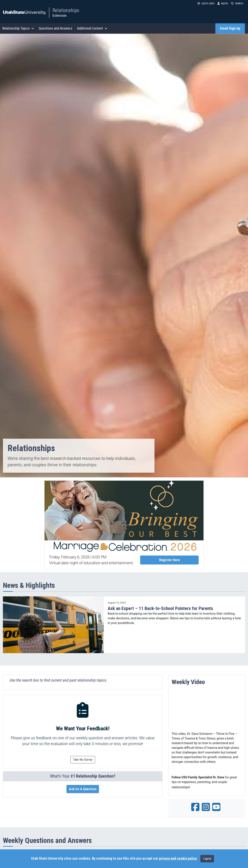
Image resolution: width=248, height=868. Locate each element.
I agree (207, 859)
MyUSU (223, 3)
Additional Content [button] (92, 28)
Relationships (66, 10)
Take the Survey (83, 760)
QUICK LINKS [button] (206, 3)
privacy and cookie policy (178, 858)
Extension (59, 15)
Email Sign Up (230, 28)
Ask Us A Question (83, 789)
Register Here (169, 560)
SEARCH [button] (237, 3)
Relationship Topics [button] (18, 28)
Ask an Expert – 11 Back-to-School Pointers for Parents (160, 608)
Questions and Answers (55, 28)
